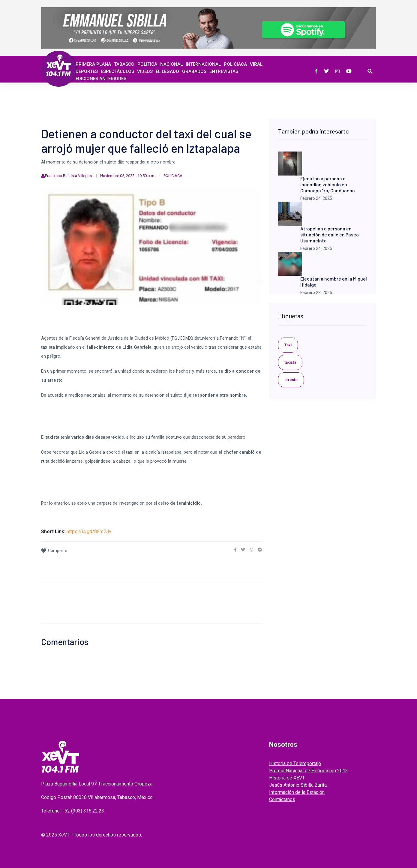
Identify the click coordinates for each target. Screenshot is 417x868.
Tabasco (124, 64)
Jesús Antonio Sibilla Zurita (298, 785)
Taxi (288, 345)
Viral (256, 64)
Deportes (87, 71)
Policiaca (235, 64)
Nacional (171, 64)
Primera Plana (93, 64)
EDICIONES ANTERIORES (101, 79)
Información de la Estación (297, 792)
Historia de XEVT (287, 778)
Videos (145, 71)
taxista (290, 362)
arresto (291, 380)
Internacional (203, 64)
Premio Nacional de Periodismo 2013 (309, 771)
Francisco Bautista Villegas (68, 176)
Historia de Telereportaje (295, 763)
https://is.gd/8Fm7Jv (89, 532)
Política (147, 64)
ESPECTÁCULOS (117, 71)
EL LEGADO (167, 71)
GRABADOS (194, 71)
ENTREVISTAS (224, 71)
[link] (235, 550)
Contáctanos (282, 799)
